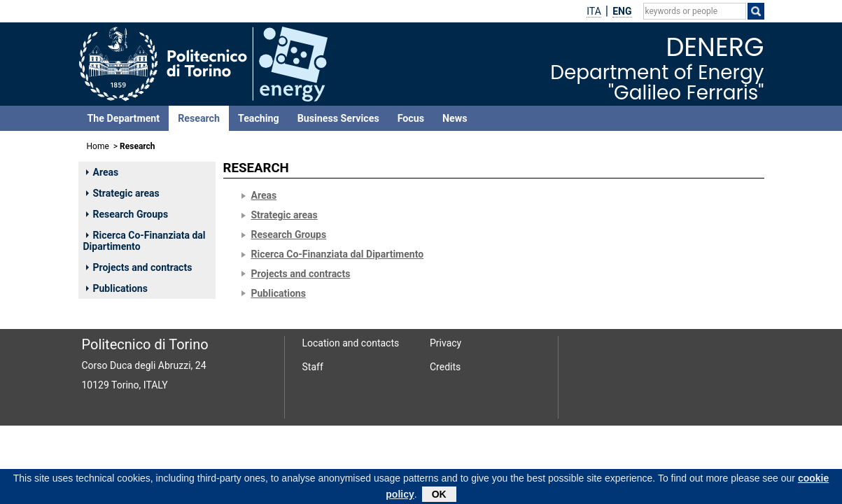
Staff (313, 367)
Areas (103, 172)
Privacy (445, 343)
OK (439, 496)
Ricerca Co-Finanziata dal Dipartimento (145, 241)
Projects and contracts (139, 267)
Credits (445, 367)
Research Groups (127, 214)
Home (98, 146)
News (455, 118)
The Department (124, 118)
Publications (117, 288)
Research (199, 118)
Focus (411, 118)
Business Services (338, 118)
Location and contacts (351, 343)
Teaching (259, 118)
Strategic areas (123, 193)
